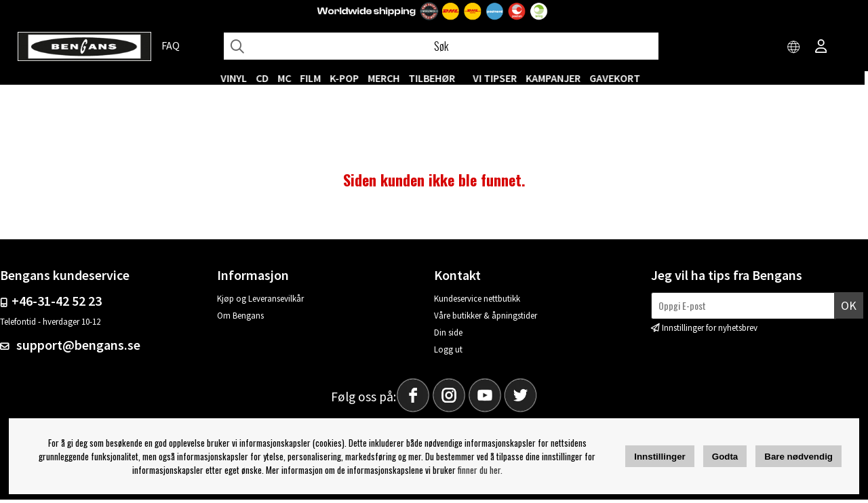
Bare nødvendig (798, 457)
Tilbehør (436, 78)
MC (288, 78)
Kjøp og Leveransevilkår (260, 302)
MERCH (388, 78)
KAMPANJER (557, 78)
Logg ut (448, 353)
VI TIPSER (499, 78)
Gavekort (619, 78)
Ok (849, 309)
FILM (314, 78)
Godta (725, 457)
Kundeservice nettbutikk (477, 302)
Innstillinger (660, 457)
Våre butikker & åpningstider (486, 319)
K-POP (348, 78)
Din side (448, 336)
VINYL (238, 78)
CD (266, 78)
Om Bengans (240, 319)
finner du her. (480, 470)
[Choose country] (794, 47)
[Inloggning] (821, 47)
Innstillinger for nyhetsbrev (710, 330)
